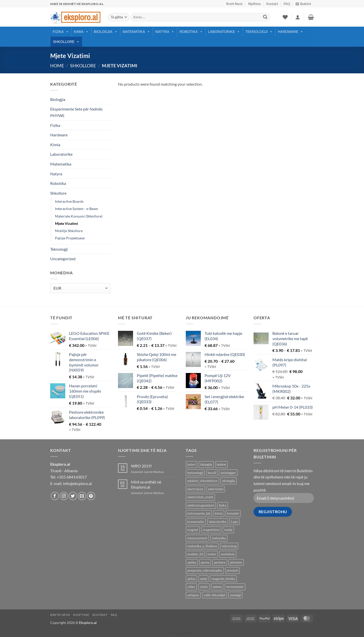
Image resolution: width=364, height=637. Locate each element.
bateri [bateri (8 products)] (192, 464)
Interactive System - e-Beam (77, 209)
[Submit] (265, 17)
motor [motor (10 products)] (212, 554)
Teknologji (259, 32)
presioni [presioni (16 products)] (232, 570)
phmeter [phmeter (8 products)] (236, 562)
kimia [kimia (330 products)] (219, 513)
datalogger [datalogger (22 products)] (228, 473)
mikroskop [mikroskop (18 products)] (229, 546)
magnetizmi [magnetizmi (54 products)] (211, 530)
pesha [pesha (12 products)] (205, 562)
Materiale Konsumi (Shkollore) (79, 216)
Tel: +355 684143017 (69, 477)
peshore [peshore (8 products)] (220, 562)
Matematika (136, 32)
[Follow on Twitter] (73, 496)
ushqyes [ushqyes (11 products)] (193, 595)
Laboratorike (224, 32)
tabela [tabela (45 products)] (217, 587)
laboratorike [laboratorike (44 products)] (218, 522)
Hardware (291, 32)
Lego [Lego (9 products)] (234, 522)
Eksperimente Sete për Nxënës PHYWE (76, 112)
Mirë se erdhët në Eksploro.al (146, 484)
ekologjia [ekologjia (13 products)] (229, 481)
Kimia (81, 32)
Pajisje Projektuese (70, 238)
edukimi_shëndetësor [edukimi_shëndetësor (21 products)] (202, 481)
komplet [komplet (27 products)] (233, 513)
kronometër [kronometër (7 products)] (196, 522)
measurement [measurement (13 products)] (197, 538)
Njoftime (255, 4)
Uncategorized (63, 259)
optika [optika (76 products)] (192, 562)
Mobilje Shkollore (69, 231)
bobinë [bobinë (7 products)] (221, 464)
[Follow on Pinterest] (91, 496)
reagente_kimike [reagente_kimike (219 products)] (223, 579)
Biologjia (106, 32)
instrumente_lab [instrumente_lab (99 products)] (199, 513)
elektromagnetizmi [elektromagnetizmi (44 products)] (201, 505)
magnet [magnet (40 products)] (193, 530)
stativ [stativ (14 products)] (204, 587)
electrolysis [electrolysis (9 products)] (195, 489)
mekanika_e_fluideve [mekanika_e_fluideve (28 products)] (202, 546)
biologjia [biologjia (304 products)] (206, 464)
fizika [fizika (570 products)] (223, 505)
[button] (303, 4)
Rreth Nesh (234, 4)
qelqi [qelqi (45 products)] (203, 579)
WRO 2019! (141, 466)
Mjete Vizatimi (67, 223)
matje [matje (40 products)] (228, 530)
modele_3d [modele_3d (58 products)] (195, 554)
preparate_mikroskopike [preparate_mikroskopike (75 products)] (205, 570)
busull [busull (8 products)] (212, 473)
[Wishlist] (285, 17)
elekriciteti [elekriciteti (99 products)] (216, 489)
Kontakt (272, 4)
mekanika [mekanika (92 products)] (219, 538)
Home (57, 66)
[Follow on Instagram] (64, 496)
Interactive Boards (69, 201)
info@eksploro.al (77, 483)
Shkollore (66, 42)
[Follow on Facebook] (55, 496)
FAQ (287, 4)
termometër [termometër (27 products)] (235, 587)
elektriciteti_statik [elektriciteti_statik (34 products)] (200, 497)
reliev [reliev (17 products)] (191, 587)
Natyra (165, 32)
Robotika (191, 32)
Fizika (61, 32)
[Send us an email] (82, 496)
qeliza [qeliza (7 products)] (191, 579)
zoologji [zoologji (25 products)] (235, 595)
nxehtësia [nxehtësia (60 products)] (228, 554)
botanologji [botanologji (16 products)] (195, 473)
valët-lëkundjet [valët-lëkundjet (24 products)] (215, 595)
